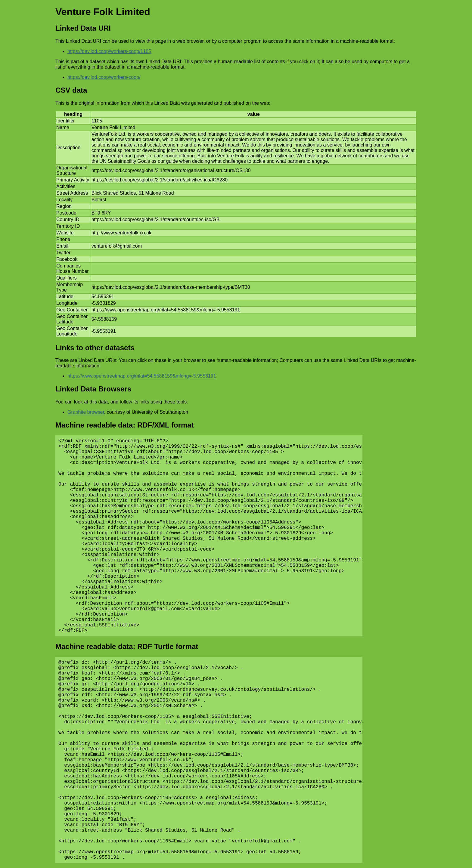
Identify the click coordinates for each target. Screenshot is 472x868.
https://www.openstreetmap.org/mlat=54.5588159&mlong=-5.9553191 (142, 376)
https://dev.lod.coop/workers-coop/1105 (109, 51)
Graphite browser (86, 412)
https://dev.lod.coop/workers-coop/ (104, 77)
